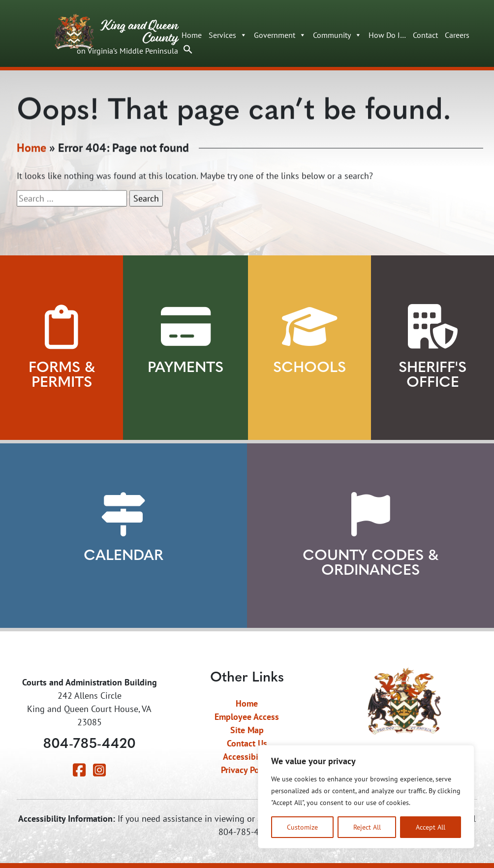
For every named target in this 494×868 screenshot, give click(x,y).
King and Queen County (116, 38)
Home (192, 35)
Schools (309, 368)
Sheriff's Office (432, 376)
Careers (457, 35)
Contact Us (247, 743)
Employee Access (247, 717)
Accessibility (247, 757)
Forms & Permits (62, 376)
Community (337, 35)
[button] (188, 48)
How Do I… (387, 35)
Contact (425, 35)
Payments (185, 368)
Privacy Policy (247, 770)
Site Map (247, 730)
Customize (302, 827)
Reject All (367, 827)
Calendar (123, 556)
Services (228, 35)
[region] (366, 797)
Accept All (431, 827)
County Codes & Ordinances (370, 564)
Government (280, 35)
